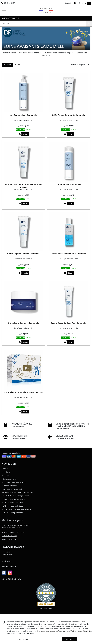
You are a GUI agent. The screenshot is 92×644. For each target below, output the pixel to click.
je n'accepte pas (23, 639)
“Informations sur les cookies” (48, 631)
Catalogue (6, 472)
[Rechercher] (89, 24)
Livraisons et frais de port (12, 489)
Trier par (72, 64)
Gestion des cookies (9, 536)
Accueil (5, 469)
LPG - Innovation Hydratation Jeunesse (16, 509)
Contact (68, 3)
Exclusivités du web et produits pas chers (17, 492)
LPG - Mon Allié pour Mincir (12, 513)
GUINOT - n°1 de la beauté (12, 503)
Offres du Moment (9, 486)
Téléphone (7, 561)
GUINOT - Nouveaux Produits (13, 499)
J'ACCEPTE (69, 639)
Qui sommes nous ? (9, 479)
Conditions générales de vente (14, 482)
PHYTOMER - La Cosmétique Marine (15, 496)
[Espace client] (74, 3)
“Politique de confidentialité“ (81, 631)
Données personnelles (10, 539)
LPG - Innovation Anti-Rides (12, 506)
